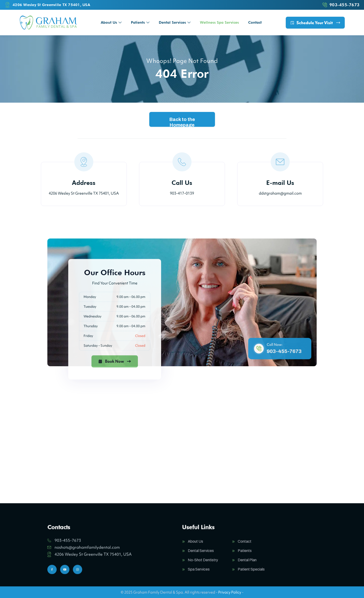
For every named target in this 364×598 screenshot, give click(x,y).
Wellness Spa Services (219, 22)
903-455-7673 (287, 351)
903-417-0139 (182, 193)
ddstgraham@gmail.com (280, 193)
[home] (48, 23)
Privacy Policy (230, 592)
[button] (111, 22)
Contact (255, 22)
